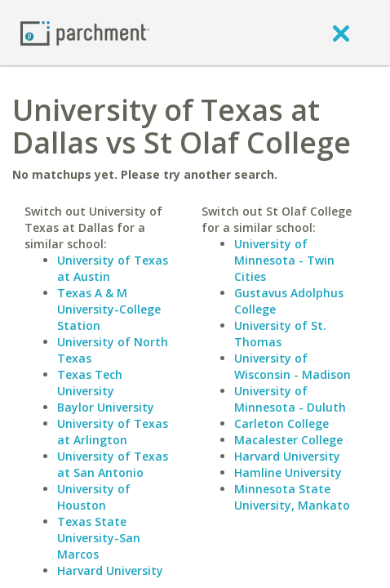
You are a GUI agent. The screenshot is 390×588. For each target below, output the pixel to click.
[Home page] (85, 32)
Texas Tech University (90, 383)
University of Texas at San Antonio (113, 464)
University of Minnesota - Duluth (290, 399)
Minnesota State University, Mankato (292, 497)
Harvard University (110, 570)
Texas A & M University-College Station (109, 309)
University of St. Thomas (280, 334)
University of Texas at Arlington (113, 432)
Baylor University (106, 407)
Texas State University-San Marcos (99, 538)
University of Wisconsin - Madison (292, 366)
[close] (341, 33)
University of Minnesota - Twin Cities (284, 260)
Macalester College (288, 440)
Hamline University (288, 472)
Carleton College (281, 423)
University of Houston (94, 497)
